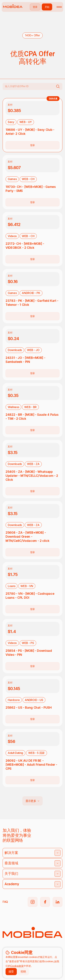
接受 (11, 971)
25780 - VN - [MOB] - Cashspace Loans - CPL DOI (30, 596)
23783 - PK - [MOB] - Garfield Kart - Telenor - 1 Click (32, 303)
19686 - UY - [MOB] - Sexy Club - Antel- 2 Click (30, 132)
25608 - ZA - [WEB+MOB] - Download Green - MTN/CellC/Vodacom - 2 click (27, 537)
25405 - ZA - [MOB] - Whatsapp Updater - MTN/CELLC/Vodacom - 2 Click (32, 476)
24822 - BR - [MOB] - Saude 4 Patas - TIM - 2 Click (32, 417)
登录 (32, 145)
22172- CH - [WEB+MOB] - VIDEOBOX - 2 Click (25, 246)
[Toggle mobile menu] (59, 7)
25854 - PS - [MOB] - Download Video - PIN (29, 653)
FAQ (5, 902)
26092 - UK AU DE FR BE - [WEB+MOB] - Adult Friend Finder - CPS (31, 765)
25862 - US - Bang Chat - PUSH (29, 708)
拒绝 (23, 971)
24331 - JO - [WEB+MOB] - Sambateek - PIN (25, 360)
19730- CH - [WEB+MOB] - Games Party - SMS (31, 189)
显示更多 (32, 801)
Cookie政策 (17, 966)
